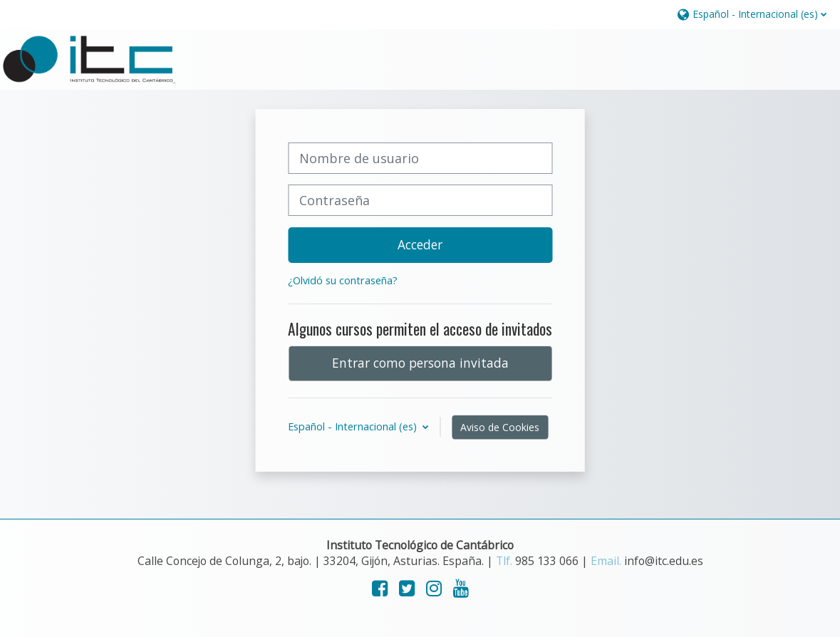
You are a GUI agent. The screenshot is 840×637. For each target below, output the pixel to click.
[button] (751, 14)
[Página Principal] (89, 58)
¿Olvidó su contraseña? (343, 280)
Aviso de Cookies (500, 427)
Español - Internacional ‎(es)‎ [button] (354, 426)
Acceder (420, 244)
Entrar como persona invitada (420, 363)
